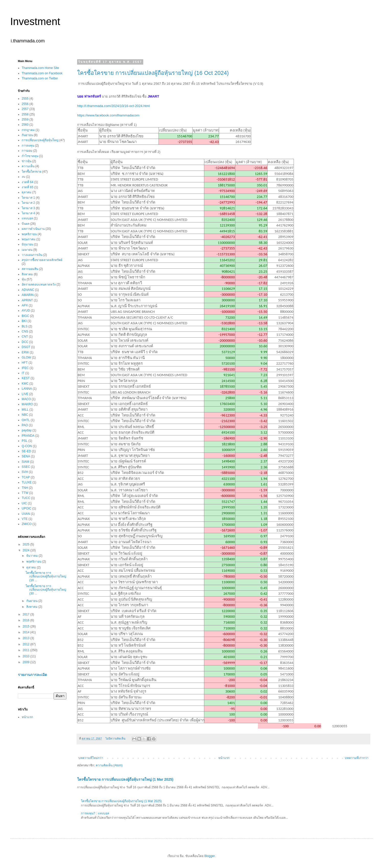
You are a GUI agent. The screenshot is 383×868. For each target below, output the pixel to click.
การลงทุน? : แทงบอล (95, 813)
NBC (25, 415)
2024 (27, 550)
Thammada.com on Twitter (40, 78)
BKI (24, 321)
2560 (25, 125)
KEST (26, 378)
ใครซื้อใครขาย (32, 172)
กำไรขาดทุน (30, 156)
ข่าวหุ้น (27, 161)
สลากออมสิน (30, 269)
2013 (27, 638)
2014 (27, 632)
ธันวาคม (32, 556)
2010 (27, 656)
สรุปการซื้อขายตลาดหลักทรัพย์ (42, 260)
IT (23, 373)
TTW (25, 493)
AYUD (26, 311)
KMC (25, 384)
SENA (26, 456)
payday (27, 430)
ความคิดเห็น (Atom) (109, 765)
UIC (24, 503)
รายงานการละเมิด (32, 675)
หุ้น (24, 279)
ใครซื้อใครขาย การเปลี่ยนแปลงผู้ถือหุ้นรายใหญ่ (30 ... (46, 590)
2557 (25, 109)
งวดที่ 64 (28, 182)
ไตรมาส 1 (28, 198)
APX (25, 305)
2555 (25, 99)
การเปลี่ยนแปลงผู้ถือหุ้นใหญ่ (40, 140)
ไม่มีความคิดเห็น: (116, 739)
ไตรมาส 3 (28, 208)
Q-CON (27, 446)
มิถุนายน (27, 244)
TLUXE (27, 482)
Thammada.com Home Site (40, 68)
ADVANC (28, 290)
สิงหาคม (27, 274)
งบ (23, 177)
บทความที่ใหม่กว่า (91, 758)
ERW (25, 352)
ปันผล (26, 224)
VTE (25, 519)
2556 (25, 104)
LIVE (25, 394)
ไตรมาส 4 (28, 213)
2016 (27, 620)
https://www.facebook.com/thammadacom (108, 115)
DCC (25, 342)
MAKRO (27, 404)
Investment (35, 21)
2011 (27, 650)
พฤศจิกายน (29, 234)
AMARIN (28, 295)
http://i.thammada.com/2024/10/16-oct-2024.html (113, 106)
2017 (27, 614)
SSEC (26, 467)
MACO (26, 399)
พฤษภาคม (29, 239)
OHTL (26, 420)
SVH (25, 472)
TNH (25, 488)
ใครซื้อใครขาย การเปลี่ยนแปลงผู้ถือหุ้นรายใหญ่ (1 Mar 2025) (125, 779)
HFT (25, 363)
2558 (25, 114)
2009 (27, 662)
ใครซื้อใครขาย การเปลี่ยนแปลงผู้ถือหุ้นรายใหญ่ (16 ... (46, 576)
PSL (25, 441)
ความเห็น (28, 166)
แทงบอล (27, 218)
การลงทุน (28, 146)
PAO (25, 425)
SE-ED (26, 451)
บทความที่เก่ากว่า (357, 758)
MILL (25, 410)
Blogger (210, 856)
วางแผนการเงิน (32, 255)
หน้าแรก (224, 758)
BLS (25, 326)
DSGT (26, 347)
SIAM (25, 462)
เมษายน (27, 250)
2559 (25, 120)
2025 (27, 544)
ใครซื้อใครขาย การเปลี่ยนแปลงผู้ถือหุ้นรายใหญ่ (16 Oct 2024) (153, 73)
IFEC (25, 368)
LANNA (27, 389)
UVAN (26, 514)
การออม (27, 151)
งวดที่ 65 (28, 187)
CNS (25, 331)
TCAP (26, 477)
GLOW (26, 358)
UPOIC (27, 508)
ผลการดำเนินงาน (33, 229)
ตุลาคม (27, 192)
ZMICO (27, 524)
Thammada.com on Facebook (42, 73)
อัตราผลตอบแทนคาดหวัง (39, 284)
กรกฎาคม (28, 130)
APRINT (27, 300)
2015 (27, 626)
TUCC (26, 498)
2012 (27, 644)
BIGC (25, 316)
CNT (25, 337)
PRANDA (28, 436)
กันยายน (27, 135)
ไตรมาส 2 (28, 203)
